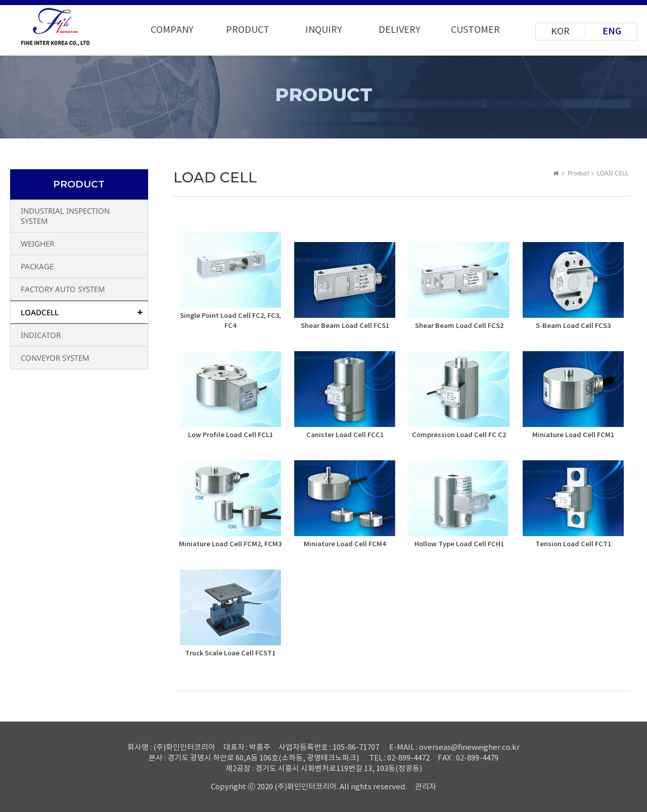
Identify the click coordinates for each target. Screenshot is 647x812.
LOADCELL (40, 312)
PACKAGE (37, 266)
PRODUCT (248, 30)
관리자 (426, 787)
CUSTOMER (475, 30)
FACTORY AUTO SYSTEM (63, 289)
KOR (560, 32)
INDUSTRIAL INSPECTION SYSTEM (65, 216)
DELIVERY (400, 30)
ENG (612, 32)
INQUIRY (324, 30)
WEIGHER (37, 244)
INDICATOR (41, 335)
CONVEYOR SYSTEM (55, 358)
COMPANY (172, 30)
